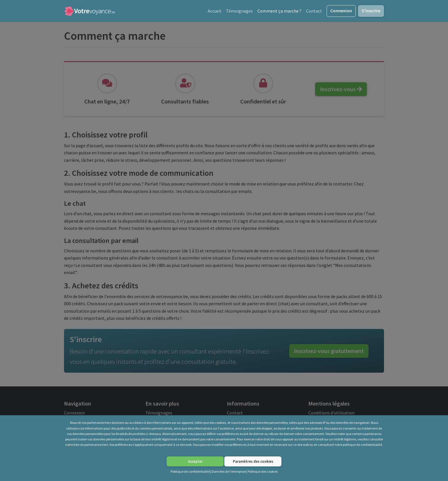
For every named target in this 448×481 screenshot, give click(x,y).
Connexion (341, 11)
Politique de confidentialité (190, 471)
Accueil (215, 11)
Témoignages (239, 11)
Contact (314, 11)
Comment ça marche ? (279, 11)
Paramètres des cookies (253, 461)
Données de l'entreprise (229, 471)
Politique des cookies (263, 471)
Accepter (195, 461)
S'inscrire (371, 11)
